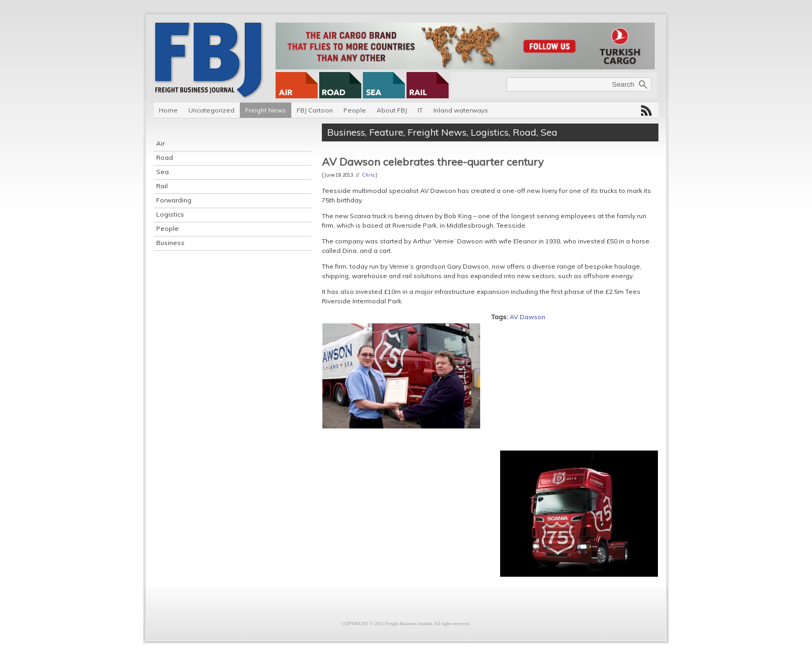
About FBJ (392, 110)
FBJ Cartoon (315, 110)
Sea (163, 172)
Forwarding (174, 200)
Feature (386, 132)
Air (160, 143)
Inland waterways (461, 110)
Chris (368, 175)
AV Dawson (527, 317)
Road (165, 157)
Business (170, 243)
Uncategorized (211, 110)
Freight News (266, 110)
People (355, 110)
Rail (162, 186)
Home (168, 110)
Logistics (170, 214)
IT (420, 110)
